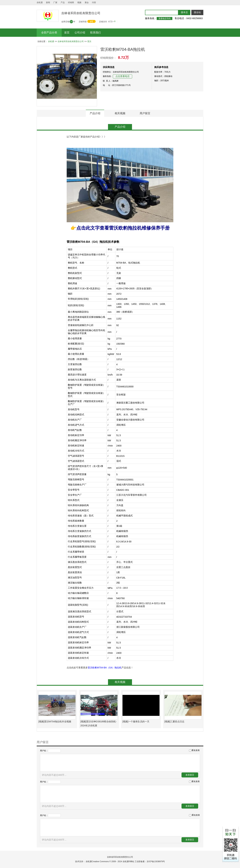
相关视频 (120, 113)
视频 (79, 2)
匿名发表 (196, 750)
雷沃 (89, 41)
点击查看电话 (122, 76)
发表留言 (190, 775)
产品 (63, 2)
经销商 (71, 2)
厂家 (55, 2)
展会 (87, 2)
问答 (94, 2)
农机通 (40, 2)
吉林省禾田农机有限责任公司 (71, 41)
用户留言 (145, 113)
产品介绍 (95, 113)
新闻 (48, 2)
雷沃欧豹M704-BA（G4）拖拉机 (105, 668)
